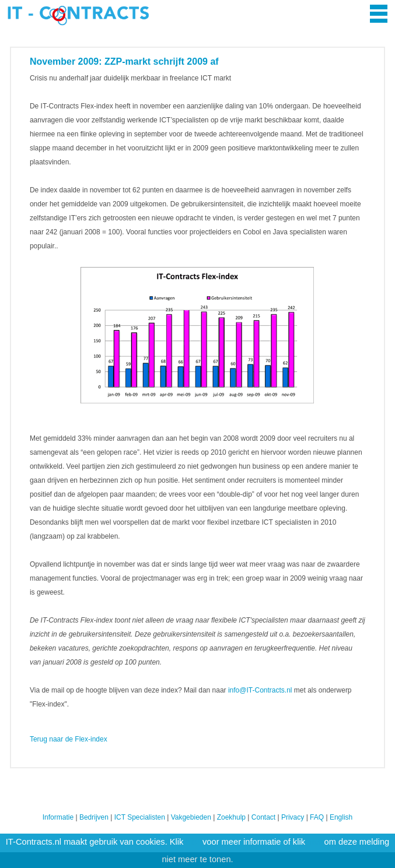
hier (193, 842)
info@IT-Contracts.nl (260, 690)
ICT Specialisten (140, 817)
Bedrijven (94, 817)
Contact (263, 817)
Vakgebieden (191, 817)
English (341, 817)
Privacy (293, 817)
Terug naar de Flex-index (69, 739)
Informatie (58, 817)
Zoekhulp (231, 817)
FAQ (317, 817)
